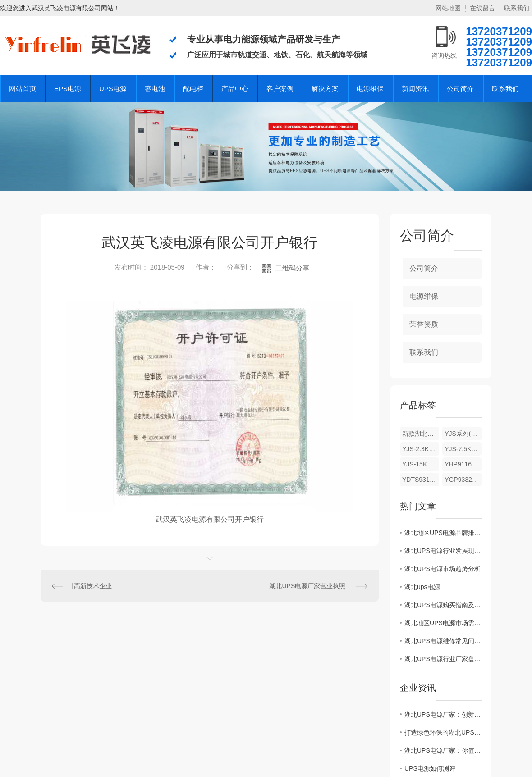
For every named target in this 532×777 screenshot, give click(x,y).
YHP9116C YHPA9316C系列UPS (463, 464)
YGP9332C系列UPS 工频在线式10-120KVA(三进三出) (463, 480)
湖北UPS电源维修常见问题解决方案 (443, 641)
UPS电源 (113, 89)
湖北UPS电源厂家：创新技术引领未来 (443, 714)
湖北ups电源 (422, 587)
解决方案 (325, 89)
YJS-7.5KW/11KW (463, 449)
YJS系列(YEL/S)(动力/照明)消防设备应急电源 (463, 434)
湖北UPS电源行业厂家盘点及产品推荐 (443, 659)
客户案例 (280, 89)
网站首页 (23, 89)
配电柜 (193, 89)
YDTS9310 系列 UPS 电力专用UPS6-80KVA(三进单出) (421, 480)
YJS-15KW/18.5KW (421, 464)
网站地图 (448, 8)
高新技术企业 (93, 586)
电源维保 (370, 89)
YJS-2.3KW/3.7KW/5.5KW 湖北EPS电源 (421, 449)
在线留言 (482, 8)
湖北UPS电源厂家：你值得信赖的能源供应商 (443, 750)
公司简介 (460, 89)
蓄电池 (155, 89)
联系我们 (517, 8)
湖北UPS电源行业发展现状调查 (443, 551)
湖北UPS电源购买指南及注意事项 (443, 605)
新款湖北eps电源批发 (421, 434)
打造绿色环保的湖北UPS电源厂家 (443, 732)
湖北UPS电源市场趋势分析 (443, 569)
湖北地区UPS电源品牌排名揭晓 (443, 533)
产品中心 (235, 89)
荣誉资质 (424, 324)
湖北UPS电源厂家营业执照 (307, 586)
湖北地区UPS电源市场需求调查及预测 (443, 623)
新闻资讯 (415, 89)
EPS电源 (68, 89)
